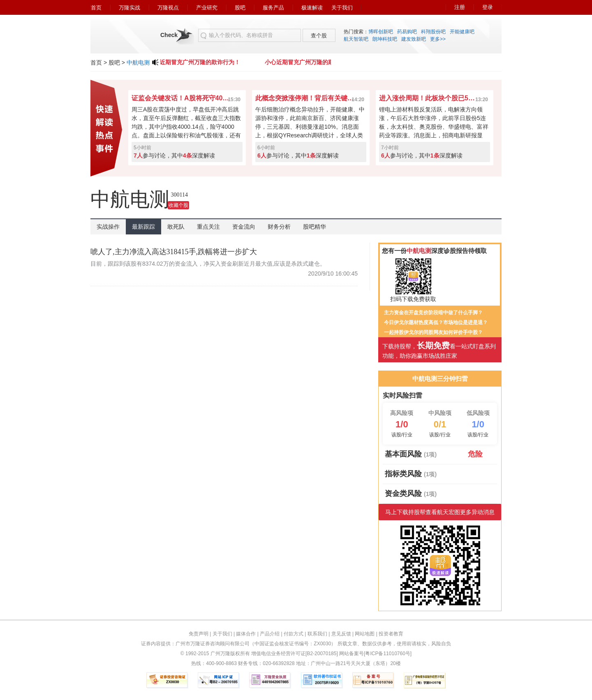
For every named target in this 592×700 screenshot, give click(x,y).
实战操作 (108, 227)
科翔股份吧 (433, 32)
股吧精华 (314, 227)
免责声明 (199, 634)
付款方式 (294, 634)
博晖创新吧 (381, 32)
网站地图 (365, 634)
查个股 (319, 36)
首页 (96, 8)
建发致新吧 (414, 39)
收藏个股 (178, 205)
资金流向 (244, 227)
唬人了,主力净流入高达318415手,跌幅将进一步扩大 (174, 252)
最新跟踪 (143, 227)
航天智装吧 (356, 39)
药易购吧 (407, 32)
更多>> (438, 39)
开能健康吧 (462, 32)
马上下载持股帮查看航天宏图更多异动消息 (440, 512)
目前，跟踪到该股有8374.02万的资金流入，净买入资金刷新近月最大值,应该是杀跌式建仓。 (208, 264)
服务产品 (273, 8)
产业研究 (207, 8)
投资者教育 (391, 634)
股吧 (240, 8)
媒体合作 (246, 634)
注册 (460, 7)
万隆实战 (129, 8)
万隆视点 (168, 8)
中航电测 (138, 63)
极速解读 (312, 8)
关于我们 (342, 8)
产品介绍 (270, 634)
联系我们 (317, 634)
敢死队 (176, 227)
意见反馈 (341, 634)
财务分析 (279, 227)
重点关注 (208, 227)
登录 (488, 7)
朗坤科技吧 (385, 39)
